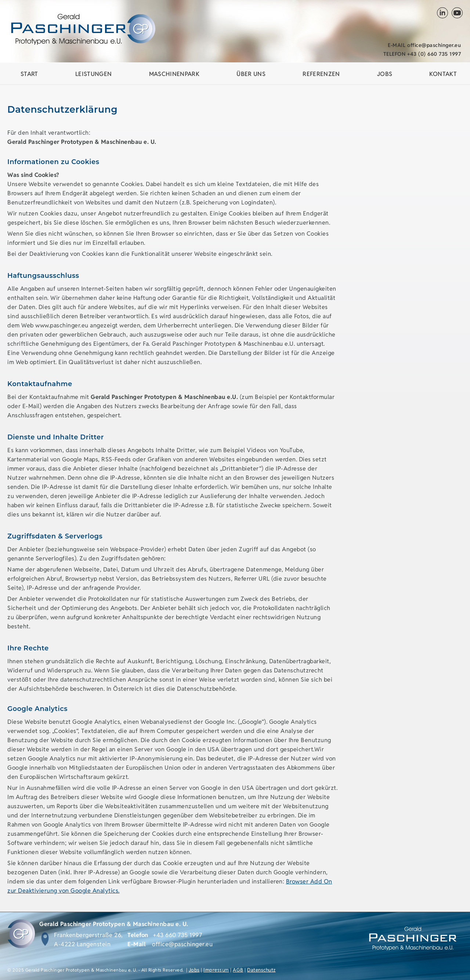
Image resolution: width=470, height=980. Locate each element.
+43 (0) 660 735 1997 (422, 54)
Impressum (216, 970)
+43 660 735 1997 (178, 935)
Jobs (194, 970)
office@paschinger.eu (424, 45)
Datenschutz (261, 970)
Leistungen (94, 74)
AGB (238, 970)
